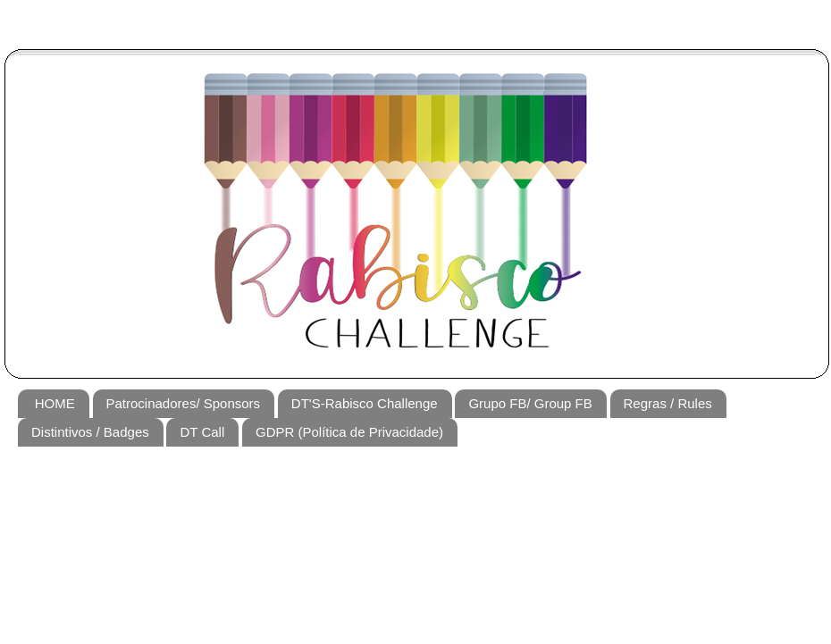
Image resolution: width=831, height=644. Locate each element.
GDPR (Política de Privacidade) (349, 432)
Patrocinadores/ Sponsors (184, 403)
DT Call (202, 432)
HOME (55, 403)
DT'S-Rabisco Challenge (365, 403)
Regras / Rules (668, 403)
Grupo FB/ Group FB (530, 403)
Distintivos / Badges (90, 432)
